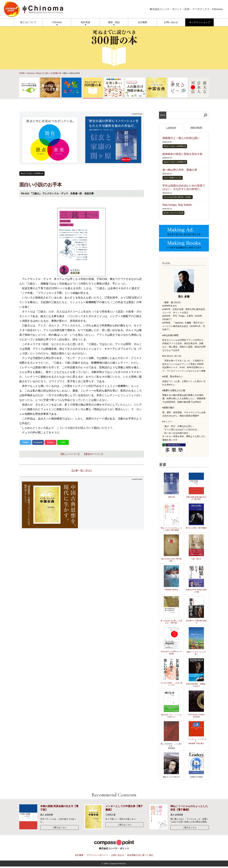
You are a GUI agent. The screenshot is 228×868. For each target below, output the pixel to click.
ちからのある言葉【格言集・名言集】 (178, 197)
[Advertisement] (113, 505)
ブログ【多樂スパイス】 (173, 178)
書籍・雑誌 (114, 22)
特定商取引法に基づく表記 (140, 855)
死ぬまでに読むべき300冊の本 (49, 73)
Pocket (50, 442)
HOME (22, 73)
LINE (63, 442)
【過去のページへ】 (93, 454)
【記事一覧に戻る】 (82, 471)
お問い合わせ (171, 22)
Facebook (38, 442)
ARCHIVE (196, 128)
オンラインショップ (200, 22)
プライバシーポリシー (97, 855)
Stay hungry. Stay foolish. (177, 205)
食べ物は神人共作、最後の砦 (180, 170)
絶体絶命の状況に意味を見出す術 (182, 154)
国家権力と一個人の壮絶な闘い (181, 138)
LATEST (171, 128)
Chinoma (57, 22)
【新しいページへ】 (70, 454)
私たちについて (28, 22)
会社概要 (143, 22)
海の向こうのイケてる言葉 (173, 213)
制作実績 (85, 22)
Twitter (25, 442)
